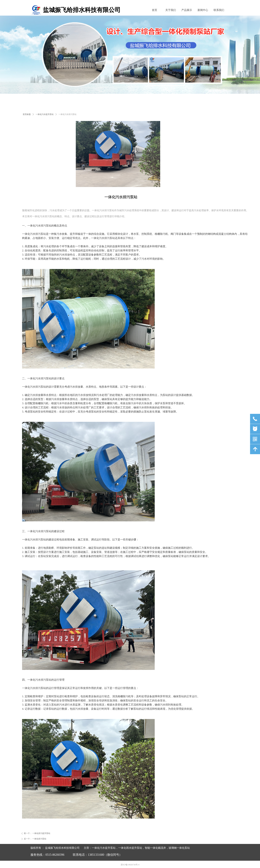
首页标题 (27, 114)
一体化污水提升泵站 (45, 114)
